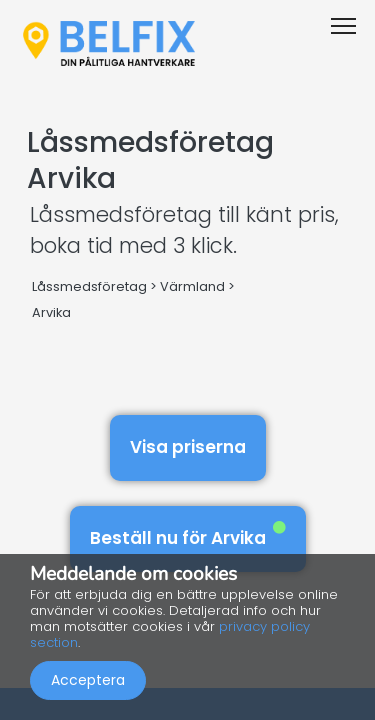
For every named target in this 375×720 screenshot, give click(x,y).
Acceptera (88, 680)
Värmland (192, 286)
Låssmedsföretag (89, 286)
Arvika (51, 312)
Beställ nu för (188, 535)
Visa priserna (188, 447)
